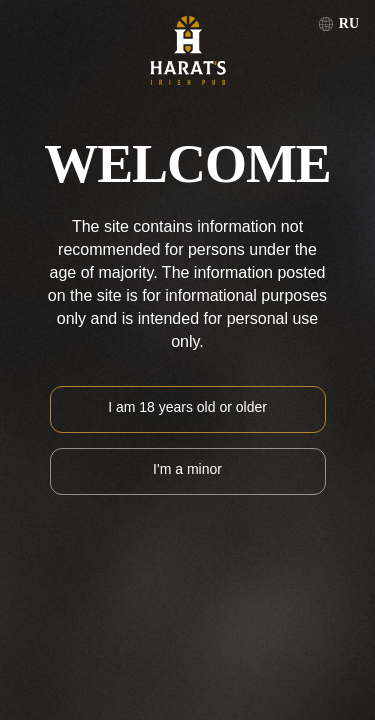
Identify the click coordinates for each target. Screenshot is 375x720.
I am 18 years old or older (187, 407)
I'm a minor (187, 469)
